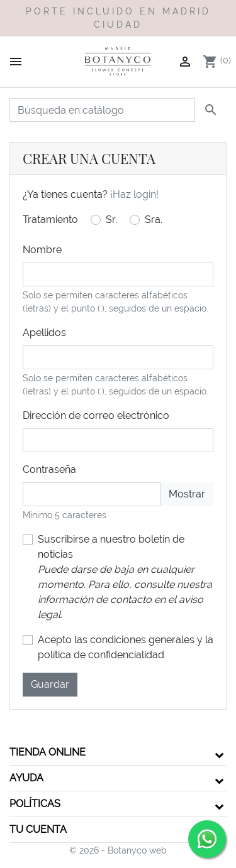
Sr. (111, 220)
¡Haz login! (134, 194)
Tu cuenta (38, 829)
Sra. (154, 220)
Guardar (50, 684)
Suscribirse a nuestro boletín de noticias (125, 577)
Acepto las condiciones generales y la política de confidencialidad (126, 647)
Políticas (35, 804)
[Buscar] (102, 110)
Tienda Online (48, 752)
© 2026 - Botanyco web (118, 850)
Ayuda (26, 778)
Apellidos (44, 333)
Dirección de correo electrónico (96, 415)
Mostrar (187, 494)
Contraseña (49, 469)
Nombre (42, 250)
